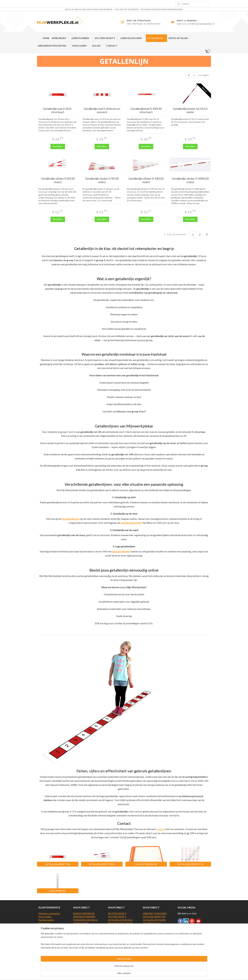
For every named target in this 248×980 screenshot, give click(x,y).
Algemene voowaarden (49, 913)
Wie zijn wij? (44, 940)
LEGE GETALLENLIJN (152, 933)
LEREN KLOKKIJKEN (133, 38)
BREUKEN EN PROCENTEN (54, 46)
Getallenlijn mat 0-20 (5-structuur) (58, 110)
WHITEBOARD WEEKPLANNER (88, 927)
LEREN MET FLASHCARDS (155, 913)
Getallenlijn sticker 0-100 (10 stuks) (146, 180)
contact (161, 829)
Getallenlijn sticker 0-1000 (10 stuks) (190, 180)
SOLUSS (98, 46)
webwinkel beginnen (133, 974)
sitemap (116, 974)
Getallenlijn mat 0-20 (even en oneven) (102, 110)
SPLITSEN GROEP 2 (117, 913)
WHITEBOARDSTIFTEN (84, 930)
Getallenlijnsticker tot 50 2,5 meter (190, 110)
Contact (42, 936)
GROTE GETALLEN (180, 38)
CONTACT (112, 46)
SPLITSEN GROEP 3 (106, 38)
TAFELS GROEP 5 (116, 936)
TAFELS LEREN (81, 46)
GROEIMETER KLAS (152, 923)
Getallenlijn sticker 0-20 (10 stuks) (58, 180)
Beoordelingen (45, 930)
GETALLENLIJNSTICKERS (154, 920)
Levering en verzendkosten (51, 927)
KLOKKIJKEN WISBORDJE (85, 936)
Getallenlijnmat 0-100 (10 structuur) (146, 110)
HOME (46, 38)
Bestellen (58, 146)
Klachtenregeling (46, 920)
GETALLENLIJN (156, 38)
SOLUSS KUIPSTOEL (152, 940)
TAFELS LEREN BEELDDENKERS (122, 930)
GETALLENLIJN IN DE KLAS (120, 920)
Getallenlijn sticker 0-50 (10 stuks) (102, 180)
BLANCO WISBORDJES (84, 913)
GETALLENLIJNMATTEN (154, 917)
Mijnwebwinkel (158, 974)
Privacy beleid (45, 917)
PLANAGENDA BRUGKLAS (85, 920)
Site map (42, 943)
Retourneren (44, 923)
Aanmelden (186, 940)
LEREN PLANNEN (82, 38)
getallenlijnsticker (132, 523)
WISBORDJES (60, 38)
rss (122, 974)
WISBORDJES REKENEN (84, 917)
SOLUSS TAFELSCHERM (154, 936)
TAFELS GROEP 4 (116, 933)
